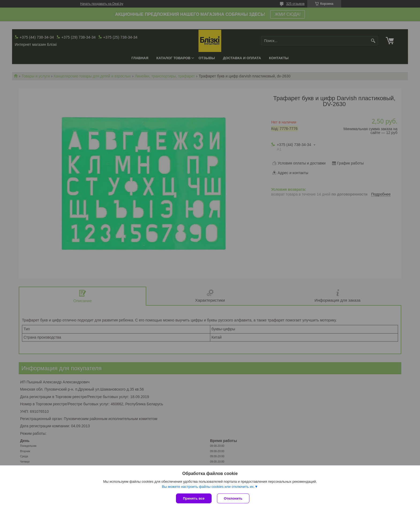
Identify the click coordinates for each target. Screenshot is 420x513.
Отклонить (233, 498)
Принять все (194, 498)
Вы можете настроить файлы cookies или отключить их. (208, 487)
